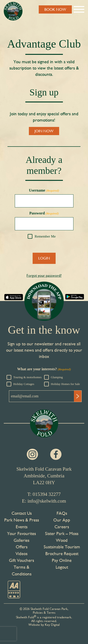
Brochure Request (62, 553)
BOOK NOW (55, 9)
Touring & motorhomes (28, 377)
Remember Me (45, 236)
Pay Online (62, 560)
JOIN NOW (44, 131)
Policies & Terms (44, 612)
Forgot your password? (44, 275)
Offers (22, 547)
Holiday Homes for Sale (65, 384)
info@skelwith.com (47, 501)
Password (44, 213)
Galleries (21, 540)
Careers (62, 527)
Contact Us (22, 513)
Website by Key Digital (44, 625)
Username (44, 190)
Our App (62, 520)
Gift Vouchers (21, 560)
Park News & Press (22, 520)
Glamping (57, 377)
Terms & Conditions (22, 570)
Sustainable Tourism (62, 547)
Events (22, 527)
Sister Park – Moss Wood (62, 537)
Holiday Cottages (24, 384)
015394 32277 (47, 494)
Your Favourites (21, 533)
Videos (21, 553)
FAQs (62, 513)
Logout (62, 567)
